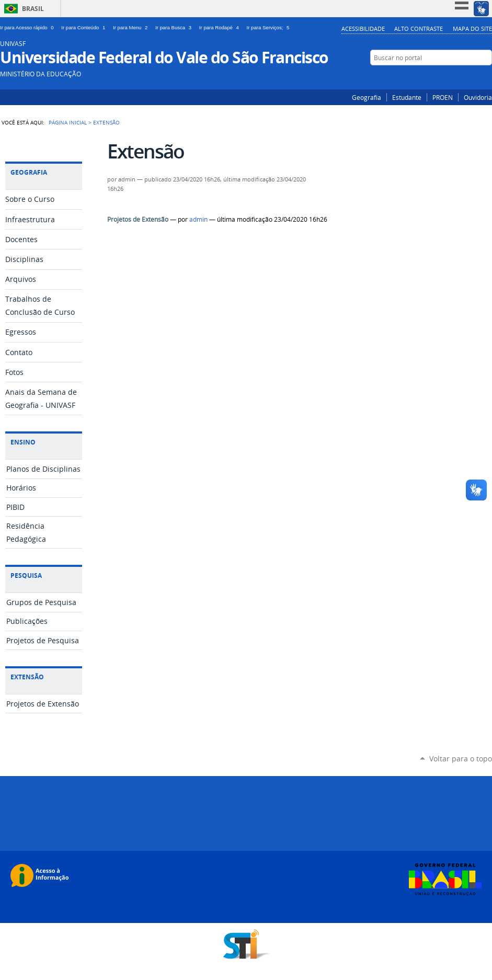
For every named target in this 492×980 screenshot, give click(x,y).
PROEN (443, 97)
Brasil (33, 9)
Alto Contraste (419, 29)
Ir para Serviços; (269, 27)
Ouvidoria (478, 97)
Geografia (367, 97)
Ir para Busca (175, 27)
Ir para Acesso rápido (28, 27)
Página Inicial (68, 122)
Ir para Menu (132, 27)
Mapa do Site (472, 29)
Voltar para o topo (461, 759)
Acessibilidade (363, 29)
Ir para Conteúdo (85, 27)
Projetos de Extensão (138, 219)
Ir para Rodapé (221, 27)
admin (198, 219)
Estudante (407, 97)
